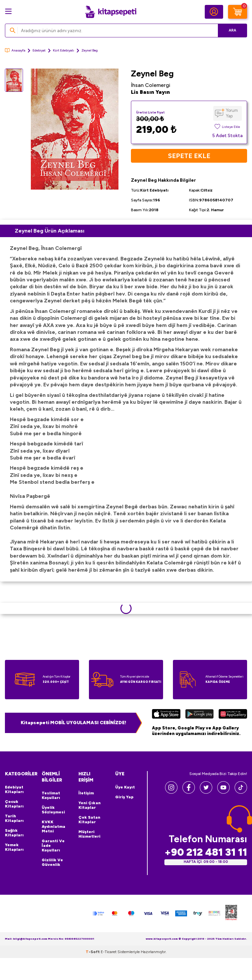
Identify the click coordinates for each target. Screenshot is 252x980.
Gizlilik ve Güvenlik (52, 862)
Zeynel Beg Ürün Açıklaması (50, 231)
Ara (232, 30)
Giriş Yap (124, 797)
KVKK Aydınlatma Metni (53, 827)
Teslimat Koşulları (51, 795)
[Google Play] (199, 715)
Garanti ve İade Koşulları (53, 846)
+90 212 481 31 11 (206, 852)
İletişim (86, 793)
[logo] (111, 12)
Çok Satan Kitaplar (89, 820)
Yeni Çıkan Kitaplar (90, 805)
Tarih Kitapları (14, 818)
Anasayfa (15, 50)
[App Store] (166, 715)
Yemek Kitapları (14, 847)
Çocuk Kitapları (14, 804)
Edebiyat (39, 50)
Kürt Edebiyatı (63, 50)
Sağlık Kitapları (14, 833)
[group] (74, 129)
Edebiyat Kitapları (14, 789)
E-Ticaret (109, 952)
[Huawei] (233, 715)
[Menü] (8, 11)
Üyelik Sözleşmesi (53, 810)
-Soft (93, 952)
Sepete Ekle (189, 156)
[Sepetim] (238, 12)
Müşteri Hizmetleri (89, 834)
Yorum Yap (232, 113)
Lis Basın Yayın (150, 92)
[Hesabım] (214, 12)
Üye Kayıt (125, 787)
